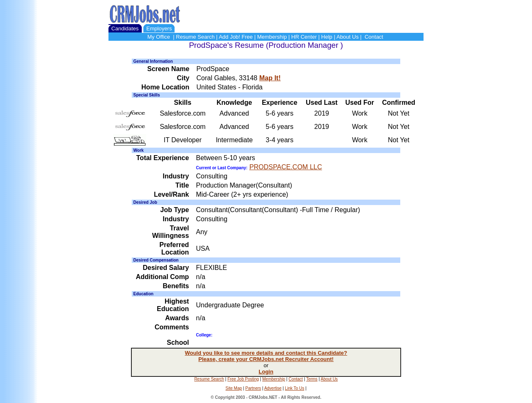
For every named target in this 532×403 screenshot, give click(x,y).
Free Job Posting (243, 379)
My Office (159, 37)
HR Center (304, 37)
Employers (159, 28)
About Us (347, 37)
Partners (253, 388)
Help (327, 37)
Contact (374, 37)
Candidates (125, 28)
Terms (312, 379)
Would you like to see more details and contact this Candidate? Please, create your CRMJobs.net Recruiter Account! (266, 356)
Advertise (273, 388)
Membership (272, 37)
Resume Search (195, 37)
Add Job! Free (236, 37)
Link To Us (294, 388)
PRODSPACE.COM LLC (286, 167)
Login (266, 372)
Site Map (234, 388)
